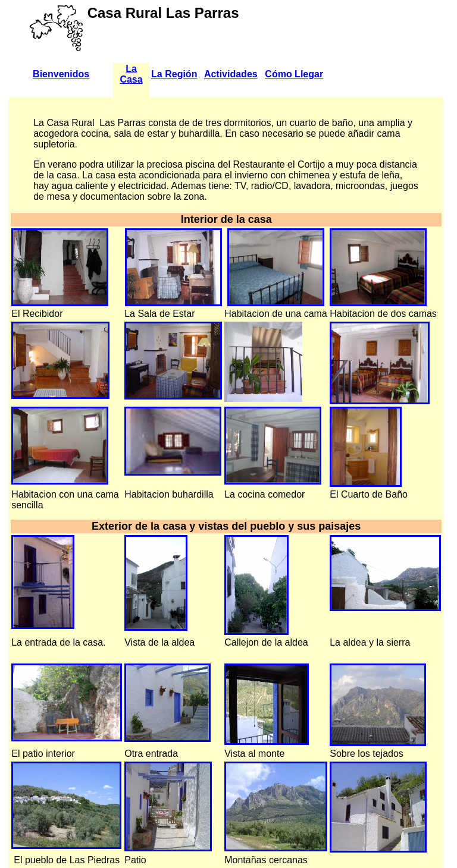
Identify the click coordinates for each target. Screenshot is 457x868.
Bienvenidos (61, 74)
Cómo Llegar (294, 74)
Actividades (231, 74)
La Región (174, 74)
